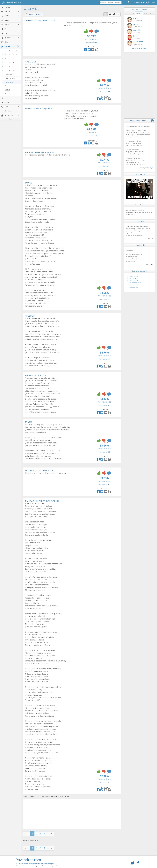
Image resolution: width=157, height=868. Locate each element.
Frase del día (140, 221)
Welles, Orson (9, 74)
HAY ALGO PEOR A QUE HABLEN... (41, 152)
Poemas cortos (133, 278)
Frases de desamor (135, 283)
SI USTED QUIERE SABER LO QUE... (41, 20)
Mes (146, 13)
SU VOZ (29, 183)
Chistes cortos (133, 276)
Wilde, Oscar (9, 82)
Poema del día (140, 245)
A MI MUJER (30, 62)
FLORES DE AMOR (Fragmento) (39, 108)
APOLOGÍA (30, 316)
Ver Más (7, 90)
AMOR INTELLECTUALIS (36, 375)
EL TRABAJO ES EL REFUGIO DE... (40, 471)
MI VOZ (29, 422)
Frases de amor (134, 285)
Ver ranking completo (139, 48)
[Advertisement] (44, 38)
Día (133, 13)
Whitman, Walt (10, 78)
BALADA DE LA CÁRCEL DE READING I (42, 501)
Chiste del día (140, 205)
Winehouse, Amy (11, 86)
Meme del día (140, 174)
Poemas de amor (134, 281)
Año (151, 13)
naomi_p (150, 168)
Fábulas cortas (133, 287)
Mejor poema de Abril (138, 120)
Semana (139, 13)
